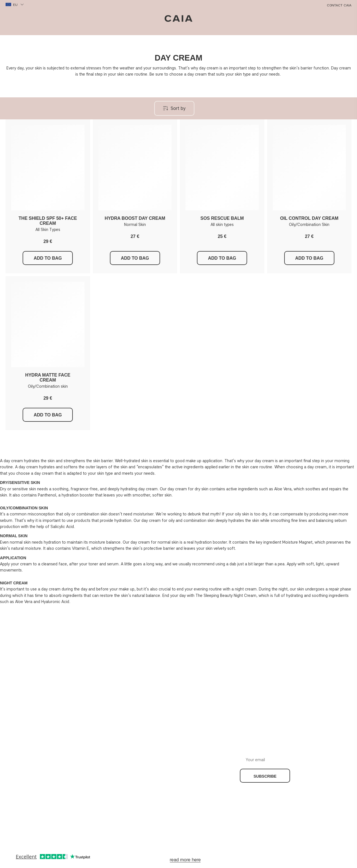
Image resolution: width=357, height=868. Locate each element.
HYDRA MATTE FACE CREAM (48, 378)
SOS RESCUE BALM (222, 218)
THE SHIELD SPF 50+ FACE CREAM (48, 221)
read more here (185, 860)
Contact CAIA (339, 5)
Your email (311, 755)
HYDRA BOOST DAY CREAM (135, 218)
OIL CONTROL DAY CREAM (309, 218)
